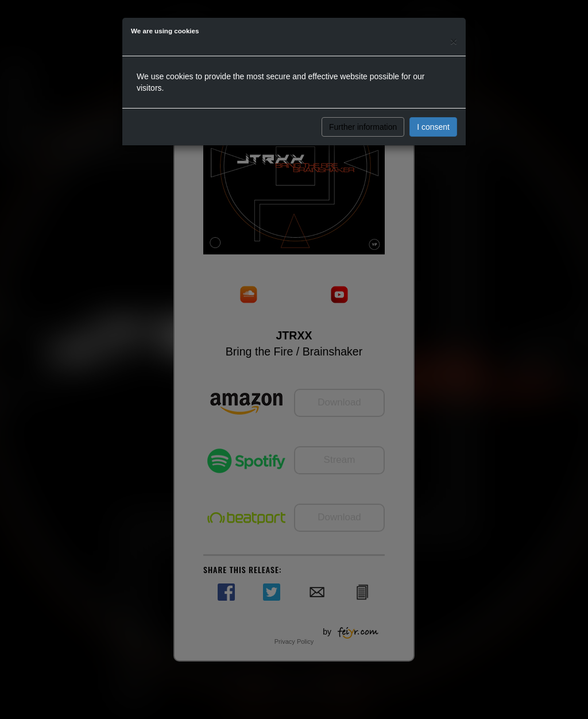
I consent (433, 127)
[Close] (454, 41)
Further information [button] (363, 127)
